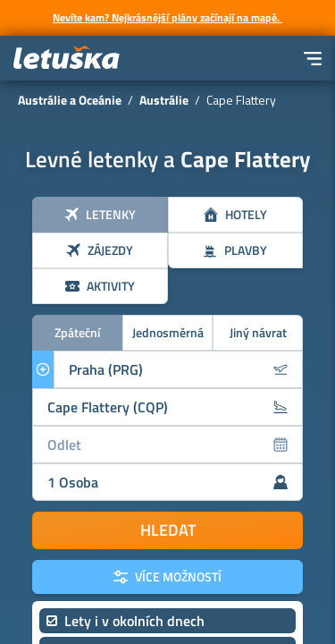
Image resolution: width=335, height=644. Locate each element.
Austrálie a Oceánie (70, 100)
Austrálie (164, 100)
